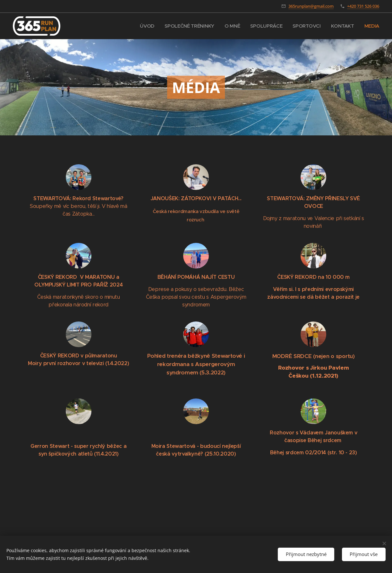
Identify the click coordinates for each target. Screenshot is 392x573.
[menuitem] (144, 26)
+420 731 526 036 (363, 6)
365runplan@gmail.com (311, 6)
